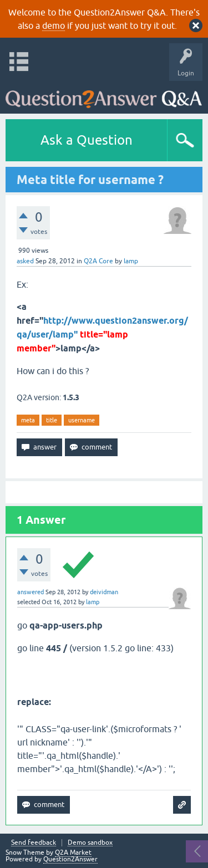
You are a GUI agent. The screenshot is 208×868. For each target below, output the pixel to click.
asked (25, 261)
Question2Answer (70, 859)
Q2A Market (73, 852)
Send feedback (34, 843)
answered (31, 592)
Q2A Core (98, 261)
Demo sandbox (90, 843)
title (52, 420)
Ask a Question (87, 140)
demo (54, 25)
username (82, 420)
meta (28, 420)
